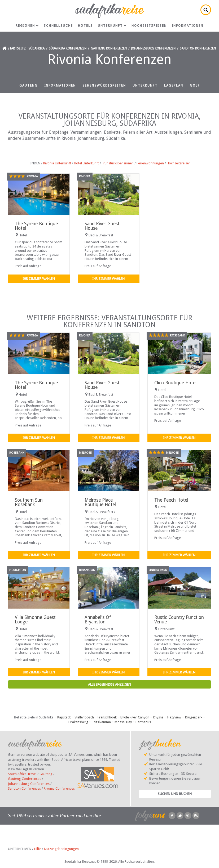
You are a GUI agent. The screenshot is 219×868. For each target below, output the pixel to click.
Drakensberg (78, 722)
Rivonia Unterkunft (57, 163)
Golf (195, 86)
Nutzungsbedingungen (61, 849)
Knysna (158, 717)
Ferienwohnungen (150, 163)
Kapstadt (64, 717)
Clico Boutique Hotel (175, 383)
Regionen (27, 26)
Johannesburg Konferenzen (153, 48)
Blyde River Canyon (135, 717)
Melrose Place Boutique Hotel (100, 502)
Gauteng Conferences (25, 779)
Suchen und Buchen (175, 794)
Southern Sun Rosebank (29, 502)
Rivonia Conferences (59, 788)
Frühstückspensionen (118, 163)
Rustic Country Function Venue (179, 620)
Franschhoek (107, 717)
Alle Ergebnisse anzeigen (109, 684)
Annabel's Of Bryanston (98, 620)
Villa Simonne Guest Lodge (35, 620)
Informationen (188, 26)
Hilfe (38, 849)
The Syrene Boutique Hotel (36, 226)
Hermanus (143, 722)
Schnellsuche (58, 26)
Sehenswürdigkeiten (104, 86)
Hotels (85, 26)
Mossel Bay (123, 722)
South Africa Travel (22, 774)
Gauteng (29, 86)
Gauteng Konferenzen (109, 48)
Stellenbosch (84, 717)
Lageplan (174, 86)
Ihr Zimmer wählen (39, 279)
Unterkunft (112, 26)
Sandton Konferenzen (198, 48)
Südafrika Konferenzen (68, 48)
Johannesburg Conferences (29, 784)
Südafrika (36, 48)
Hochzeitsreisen (149, 26)
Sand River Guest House (102, 226)
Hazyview (174, 717)
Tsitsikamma (101, 722)
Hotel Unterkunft (86, 163)
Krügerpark (194, 717)
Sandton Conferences (24, 788)
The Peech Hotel (171, 500)
